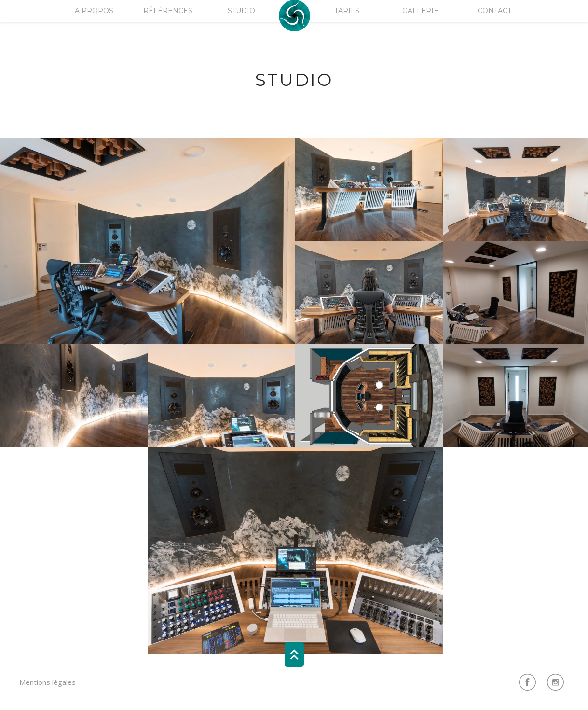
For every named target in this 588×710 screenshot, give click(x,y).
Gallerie (420, 11)
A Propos (94, 11)
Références (168, 11)
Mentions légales (48, 682)
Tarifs (347, 11)
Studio (241, 11)
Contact (494, 11)
